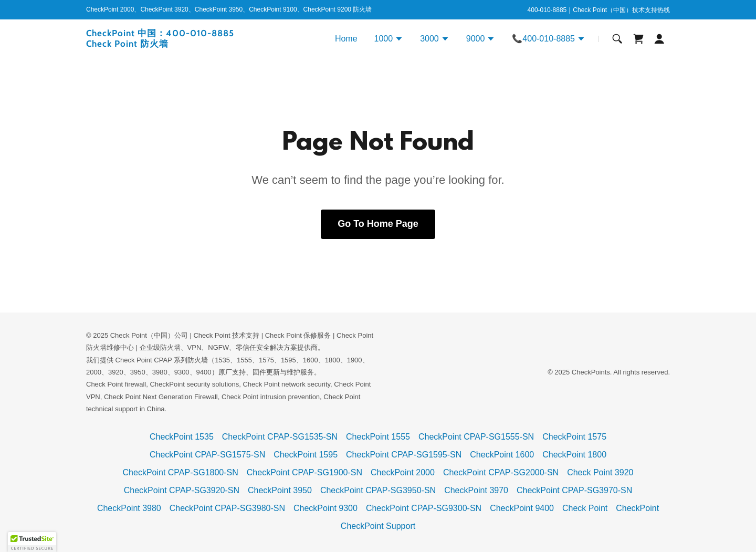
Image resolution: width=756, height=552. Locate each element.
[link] (188, 44)
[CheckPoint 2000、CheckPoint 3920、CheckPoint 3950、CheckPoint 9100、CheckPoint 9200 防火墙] (229, 10)
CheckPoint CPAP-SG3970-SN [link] (574, 490)
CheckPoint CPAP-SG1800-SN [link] (181, 472)
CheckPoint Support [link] (378, 526)
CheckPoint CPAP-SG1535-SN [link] (280, 437)
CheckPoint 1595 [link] (306, 455)
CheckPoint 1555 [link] (378, 437)
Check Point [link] (585, 508)
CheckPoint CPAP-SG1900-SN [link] (304, 472)
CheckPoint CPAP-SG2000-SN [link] (501, 472)
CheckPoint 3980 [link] (129, 508)
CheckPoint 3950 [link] (280, 490)
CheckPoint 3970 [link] (476, 490)
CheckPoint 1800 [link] (574, 455)
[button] (389, 40)
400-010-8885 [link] (547, 10)
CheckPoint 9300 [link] (325, 508)
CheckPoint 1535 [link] (182, 437)
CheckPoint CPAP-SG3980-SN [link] (227, 508)
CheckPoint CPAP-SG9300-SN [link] (424, 508)
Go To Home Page (378, 224)
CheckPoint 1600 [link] (502, 455)
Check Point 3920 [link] (600, 472)
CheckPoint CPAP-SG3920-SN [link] (182, 490)
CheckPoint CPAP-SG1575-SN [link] (207, 455)
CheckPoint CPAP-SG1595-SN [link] (404, 455)
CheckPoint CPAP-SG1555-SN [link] (476, 437)
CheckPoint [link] (637, 508)
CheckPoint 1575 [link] (574, 437)
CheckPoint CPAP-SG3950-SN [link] (378, 490)
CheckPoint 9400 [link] (522, 508)
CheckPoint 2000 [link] (403, 472)
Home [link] (346, 39)
